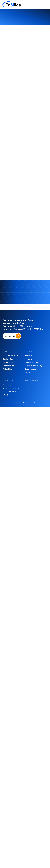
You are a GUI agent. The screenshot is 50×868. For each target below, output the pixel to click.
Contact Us (10, 336)
